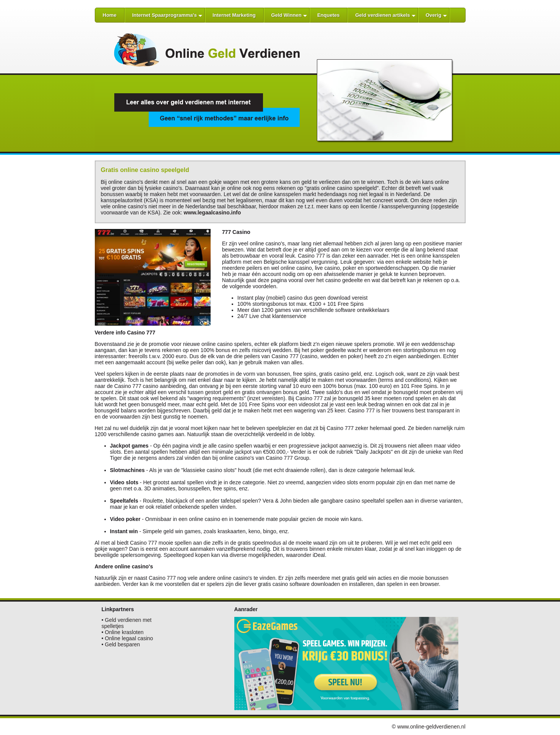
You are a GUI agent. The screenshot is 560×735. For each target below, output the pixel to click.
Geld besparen (122, 644)
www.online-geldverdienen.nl (431, 727)
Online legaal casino (129, 638)
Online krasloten (124, 632)
